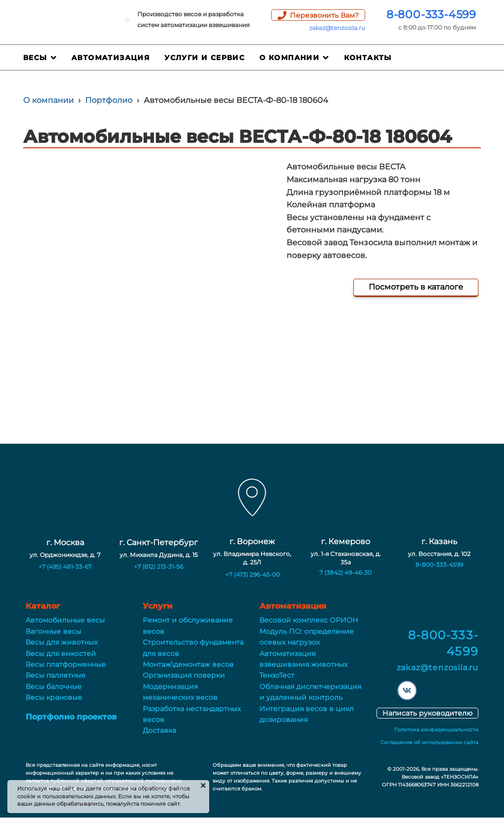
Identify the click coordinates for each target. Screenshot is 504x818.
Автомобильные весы (65, 620)
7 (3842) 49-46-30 (346, 573)
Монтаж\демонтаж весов (188, 664)
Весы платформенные (66, 664)
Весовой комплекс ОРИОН (309, 620)
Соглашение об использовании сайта (429, 742)
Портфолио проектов (71, 717)
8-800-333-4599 (431, 15)
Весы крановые (54, 697)
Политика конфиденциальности (436, 730)
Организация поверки (184, 675)
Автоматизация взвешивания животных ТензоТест (303, 665)
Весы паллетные (56, 675)
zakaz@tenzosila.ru (337, 28)
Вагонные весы (53, 631)
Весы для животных (62, 642)
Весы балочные (54, 687)
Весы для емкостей (61, 654)
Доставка (159, 730)
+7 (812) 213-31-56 (158, 567)
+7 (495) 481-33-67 (65, 567)
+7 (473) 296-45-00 (253, 574)
